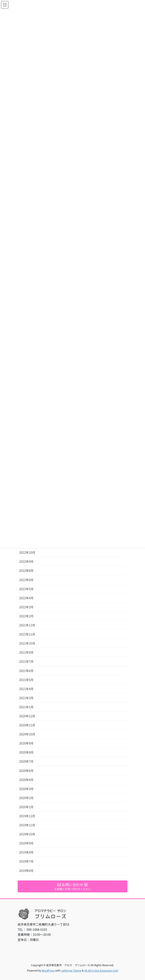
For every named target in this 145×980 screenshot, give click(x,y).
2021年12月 (27, 625)
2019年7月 (26, 861)
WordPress (48, 970)
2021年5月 (26, 680)
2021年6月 (26, 671)
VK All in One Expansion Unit (101, 970)
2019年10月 (27, 834)
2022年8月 (26, 571)
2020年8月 (26, 752)
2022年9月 (26, 561)
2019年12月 (27, 816)
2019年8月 (26, 852)
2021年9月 (26, 652)
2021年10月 (27, 643)
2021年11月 (27, 634)
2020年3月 (26, 789)
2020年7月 (26, 761)
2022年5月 (26, 589)
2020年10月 (27, 734)
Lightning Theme (71, 970)
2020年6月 (26, 771)
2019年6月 (26, 871)
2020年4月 (26, 780)
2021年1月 (26, 707)
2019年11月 (27, 825)
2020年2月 (26, 798)
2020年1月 (26, 807)
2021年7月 (26, 661)
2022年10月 (27, 552)
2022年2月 (26, 616)
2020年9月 (26, 743)
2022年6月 (26, 580)
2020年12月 (27, 716)
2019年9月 (26, 843)
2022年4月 (26, 598)
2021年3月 (26, 698)
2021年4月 (26, 689)
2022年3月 (26, 607)
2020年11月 (27, 725)
